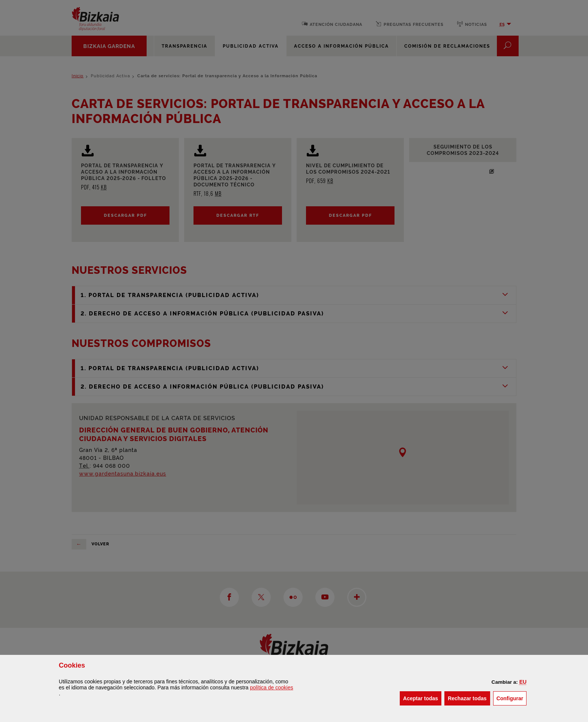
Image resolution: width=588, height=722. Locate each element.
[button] (523, 682)
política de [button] (272, 687)
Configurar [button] (512, 698)
